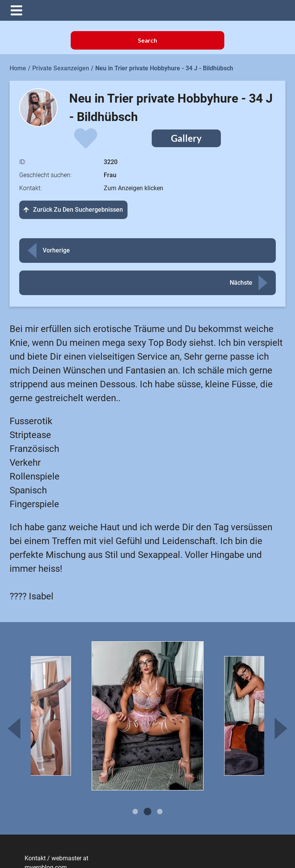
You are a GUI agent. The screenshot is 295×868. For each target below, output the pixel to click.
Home (18, 68)
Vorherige (56, 250)
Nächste (241, 283)
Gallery (186, 138)
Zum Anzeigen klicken (133, 188)
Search (147, 40)
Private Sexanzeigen (61, 68)
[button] (153, 10)
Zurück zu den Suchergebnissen (73, 210)
